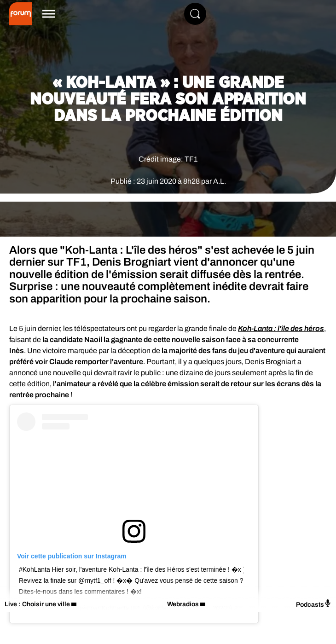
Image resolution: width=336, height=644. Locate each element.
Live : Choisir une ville (37, 604)
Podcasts (314, 604)
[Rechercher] (195, 14)
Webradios (183, 604)
